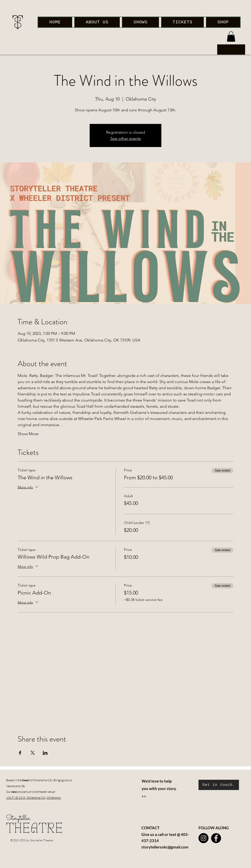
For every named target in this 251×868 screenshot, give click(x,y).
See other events (126, 138)
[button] (231, 37)
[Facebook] (216, 838)
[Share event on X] (33, 753)
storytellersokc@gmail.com (165, 847)
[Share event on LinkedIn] (45, 753)
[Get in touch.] (219, 785)
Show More (28, 434)
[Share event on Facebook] (20, 753)
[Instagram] (203, 838)
